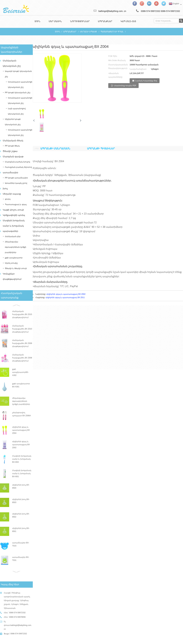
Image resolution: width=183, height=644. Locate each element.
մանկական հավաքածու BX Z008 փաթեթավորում (22, 357)
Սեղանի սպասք (88, 31)
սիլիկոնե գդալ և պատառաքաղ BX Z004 (21, 430)
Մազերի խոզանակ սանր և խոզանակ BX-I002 (22, 459)
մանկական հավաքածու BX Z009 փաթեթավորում (22, 343)
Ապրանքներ (70, 31)
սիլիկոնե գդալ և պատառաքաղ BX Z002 (21, 444)
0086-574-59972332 (170, 11)
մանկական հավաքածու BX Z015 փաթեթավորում (22, 314)
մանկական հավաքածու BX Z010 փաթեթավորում (22, 329)
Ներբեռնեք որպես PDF (125, 85)
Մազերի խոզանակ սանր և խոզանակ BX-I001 (22, 473)
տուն (58, 31)
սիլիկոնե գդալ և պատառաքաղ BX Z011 (65, 297)
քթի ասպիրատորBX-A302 (20, 372)
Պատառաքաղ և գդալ (112, 31)
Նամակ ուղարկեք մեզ (146, 80)
